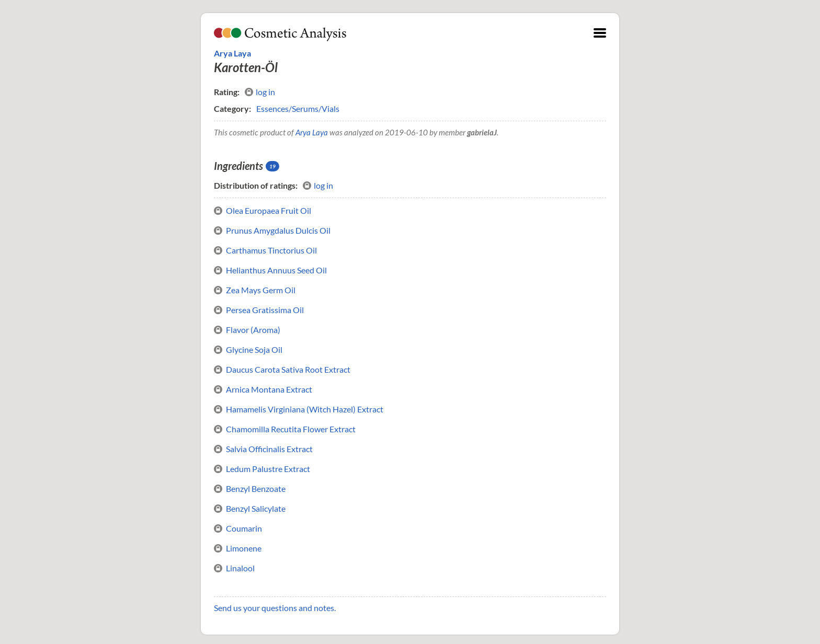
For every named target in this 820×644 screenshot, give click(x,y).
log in (260, 92)
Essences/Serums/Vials (298, 108)
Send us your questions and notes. (275, 608)
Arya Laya (232, 53)
